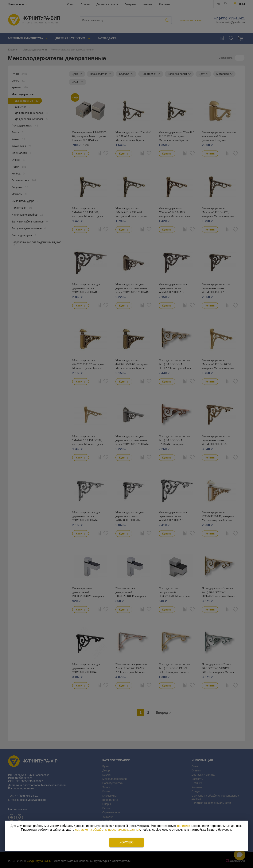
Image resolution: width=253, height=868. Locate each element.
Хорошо (126, 842)
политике (184, 826)
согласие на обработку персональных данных (108, 830)
